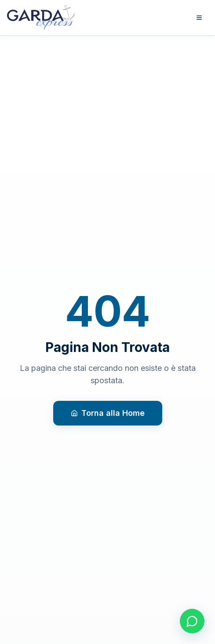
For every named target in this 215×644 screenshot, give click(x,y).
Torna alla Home (108, 413)
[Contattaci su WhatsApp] (192, 621)
